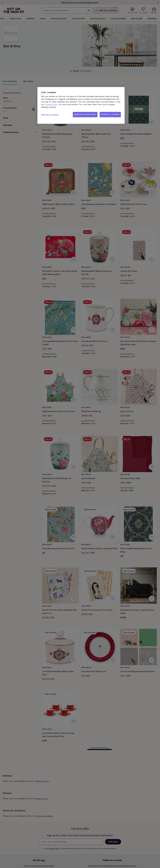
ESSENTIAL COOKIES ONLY (85, 114)
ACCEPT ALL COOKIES (110, 114)
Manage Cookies (50, 115)
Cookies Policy (52, 105)
